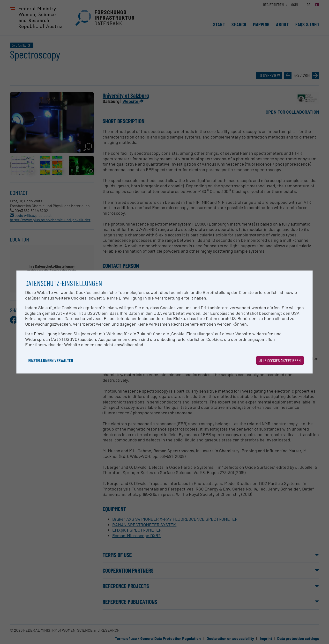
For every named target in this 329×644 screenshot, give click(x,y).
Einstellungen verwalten (51, 360)
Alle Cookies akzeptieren (280, 360)
